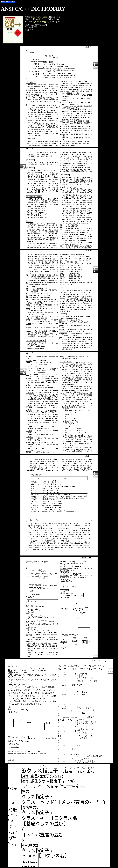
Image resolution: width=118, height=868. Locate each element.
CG (13, 2)
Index (3, 2)
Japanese (9, 2)
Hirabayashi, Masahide (40, 17)
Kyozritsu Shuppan (41, 21)
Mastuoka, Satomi (40, 19)
